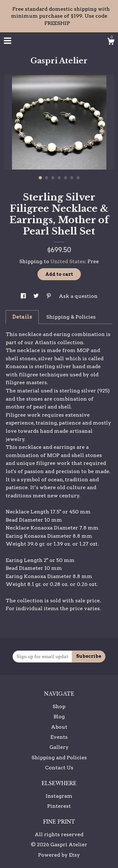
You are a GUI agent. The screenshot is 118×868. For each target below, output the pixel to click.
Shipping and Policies (59, 758)
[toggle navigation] (8, 41)
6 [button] (72, 178)
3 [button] (53, 178)
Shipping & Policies (71, 317)
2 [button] (47, 178)
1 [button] (40, 178)
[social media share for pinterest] (49, 296)
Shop (59, 706)
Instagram (59, 796)
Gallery (59, 747)
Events (59, 737)
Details (22, 317)
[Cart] (111, 42)
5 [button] (65, 178)
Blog (59, 717)
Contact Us (59, 768)
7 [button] (78, 178)
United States (68, 261)
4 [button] (59, 178)
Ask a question (78, 296)
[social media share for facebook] (24, 296)
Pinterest (59, 806)
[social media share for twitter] (37, 296)
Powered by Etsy (59, 855)
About (59, 727)
